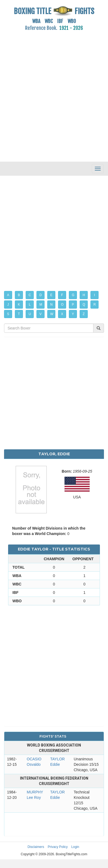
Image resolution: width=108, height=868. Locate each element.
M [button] (41, 305)
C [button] (30, 295)
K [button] (19, 305)
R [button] (95, 305)
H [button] (84, 295)
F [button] (62, 295)
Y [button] (73, 314)
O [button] (62, 305)
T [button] (19, 314)
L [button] (30, 305)
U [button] (30, 314)
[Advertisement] (51, 93)
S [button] (8, 314)
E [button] (51, 295)
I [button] (94, 295)
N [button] (51, 305)
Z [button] (84, 314)
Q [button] (84, 305)
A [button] (8, 295)
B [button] (19, 295)
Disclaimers (36, 847)
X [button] (62, 314)
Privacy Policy (58, 847)
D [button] (41, 295)
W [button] (52, 314)
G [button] (73, 295)
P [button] (73, 305)
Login (75, 847)
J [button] (8, 305)
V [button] (40, 314)
